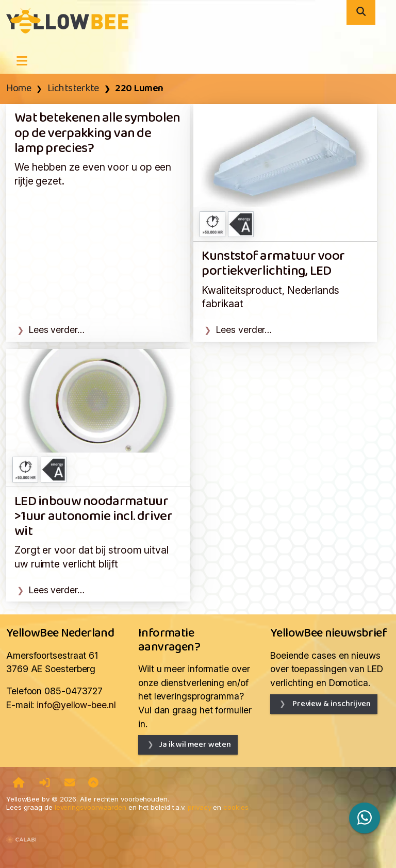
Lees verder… (57, 330)
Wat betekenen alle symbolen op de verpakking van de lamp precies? (97, 133)
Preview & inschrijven (331, 704)
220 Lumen (139, 89)
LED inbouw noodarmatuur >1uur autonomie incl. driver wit (93, 517)
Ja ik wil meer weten (195, 745)
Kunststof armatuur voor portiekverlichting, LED (273, 264)
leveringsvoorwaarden (90, 807)
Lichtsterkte (73, 89)
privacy (199, 807)
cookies (236, 807)
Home (19, 89)
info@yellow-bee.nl (76, 705)
